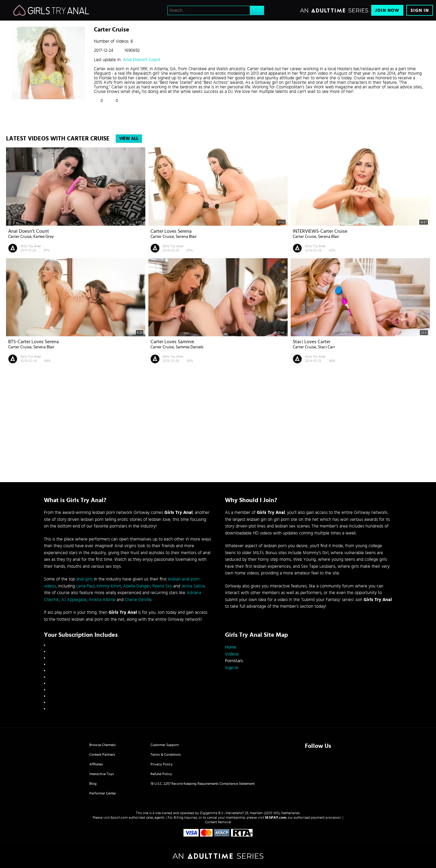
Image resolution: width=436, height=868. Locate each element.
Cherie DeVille (138, 600)
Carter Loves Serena (171, 231)
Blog (93, 784)
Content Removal (218, 822)
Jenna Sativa (193, 586)
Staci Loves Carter (312, 342)
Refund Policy (161, 774)
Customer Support (165, 745)
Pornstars (234, 661)
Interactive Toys (102, 774)
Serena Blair (186, 237)
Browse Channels (102, 745)
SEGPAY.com (276, 817)
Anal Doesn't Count (142, 60)
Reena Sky (162, 586)
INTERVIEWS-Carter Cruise (320, 231)
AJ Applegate (74, 600)
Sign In (420, 10)
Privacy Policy (162, 764)
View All (129, 139)
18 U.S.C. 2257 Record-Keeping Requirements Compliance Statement (203, 784)
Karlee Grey (44, 237)
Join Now (387, 10)
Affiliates (96, 764)
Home (231, 647)
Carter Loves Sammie (172, 342)
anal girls (84, 579)
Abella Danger (137, 586)
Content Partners (102, 755)
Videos (232, 654)
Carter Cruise (20, 237)
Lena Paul (85, 586)
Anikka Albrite (102, 600)
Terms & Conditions (166, 755)
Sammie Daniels (190, 347)
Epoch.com (119, 817)
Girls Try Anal (31, 246)
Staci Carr (327, 347)
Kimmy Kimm (109, 586)
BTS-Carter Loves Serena (33, 342)
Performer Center (103, 793)
